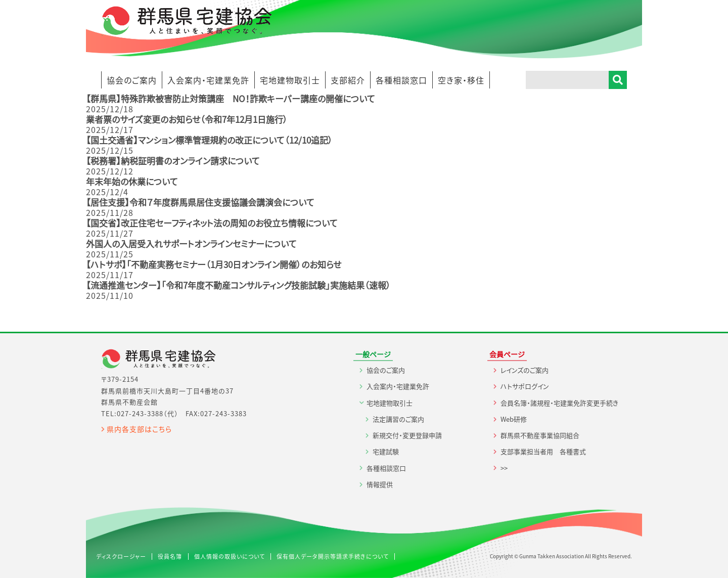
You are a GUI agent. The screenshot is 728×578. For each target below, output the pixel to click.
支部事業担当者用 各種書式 (543, 451)
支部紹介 (348, 80)
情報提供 (380, 484)
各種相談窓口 (401, 80)
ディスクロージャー (121, 557)
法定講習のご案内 (398, 419)
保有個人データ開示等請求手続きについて (333, 557)
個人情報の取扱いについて (230, 557)
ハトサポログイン (525, 386)
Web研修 (514, 419)
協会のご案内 (132, 80)
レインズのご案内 (525, 370)
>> (504, 468)
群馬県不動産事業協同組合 (540, 435)
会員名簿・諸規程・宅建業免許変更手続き (559, 403)
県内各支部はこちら (139, 429)
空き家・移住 (461, 80)
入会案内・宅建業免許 (208, 80)
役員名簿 (170, 557)
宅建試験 (386, 451)
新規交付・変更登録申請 (407, 435)
